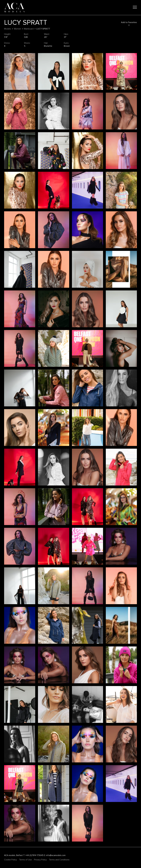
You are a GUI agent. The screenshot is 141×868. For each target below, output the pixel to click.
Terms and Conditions (59, 860)
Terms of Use (25, 860)
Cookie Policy (10, 860)
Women (17, 29)
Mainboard (29, 29)
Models (8, 29)
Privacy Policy (40, 860)
